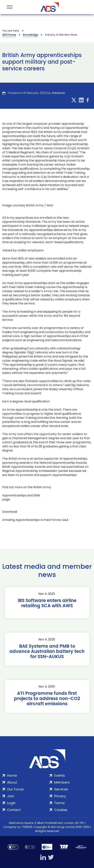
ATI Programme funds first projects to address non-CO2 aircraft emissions (47, 699)
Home (12, 775)
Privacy (60, 796)
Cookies (61, 810)
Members (62, 782)
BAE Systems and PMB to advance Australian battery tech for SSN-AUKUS (47, 651)
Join (10, 796)
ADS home (9, 35)
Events (60, 775)
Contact (14, 810)
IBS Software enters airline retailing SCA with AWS (47, 603)
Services (61, 789)
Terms (59, 803)
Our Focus (15, 789)
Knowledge (31, 35)
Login (11, 803)
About (12, 782)
